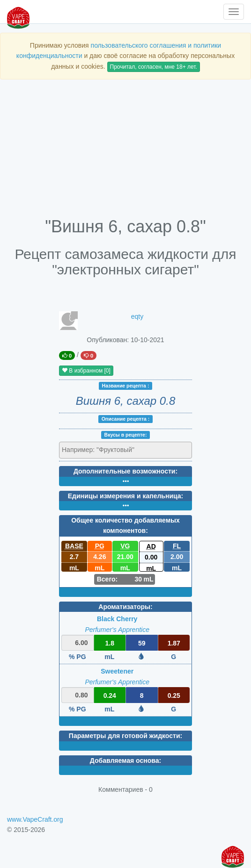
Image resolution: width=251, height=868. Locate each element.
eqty (137, 316)
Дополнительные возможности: (125, 471)
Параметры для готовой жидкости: (125, 736)
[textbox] (103, 450)
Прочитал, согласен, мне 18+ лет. (154, 67)
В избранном (86, 371)
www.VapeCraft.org (35, 819)
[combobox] (125, 450)
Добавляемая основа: (125, 760)
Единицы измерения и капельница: (125, 496)
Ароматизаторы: (125, 607)
